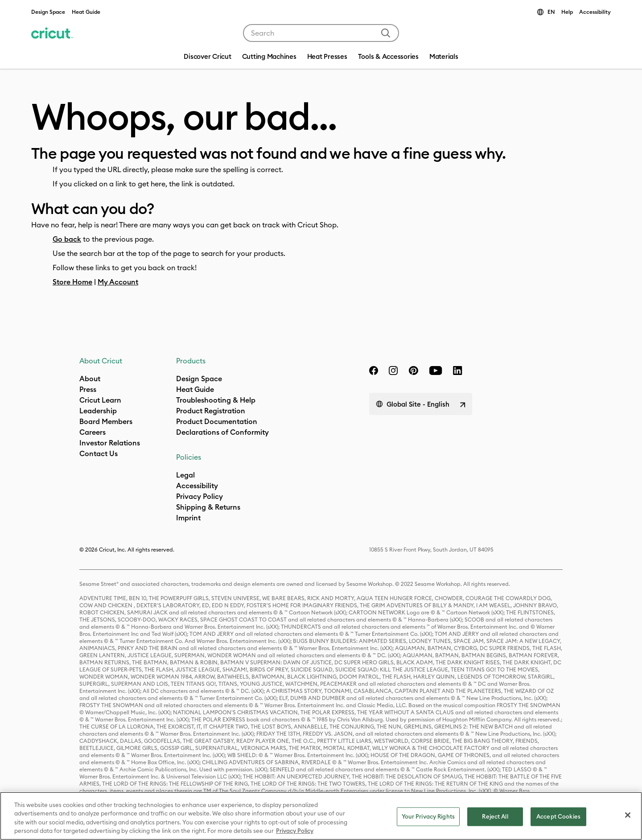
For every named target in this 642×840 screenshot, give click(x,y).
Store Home (72, 282)
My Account (118, 282)
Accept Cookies (558, 816)
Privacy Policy (200, 496)
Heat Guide (86, 12)
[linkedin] (458, 371)
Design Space (48, 12)
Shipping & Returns (208, 507)
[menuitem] (269, 58)
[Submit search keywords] (386, 33)
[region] (321, 816)
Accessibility (595, 12)
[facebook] (374, 371)
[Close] (628, 815)
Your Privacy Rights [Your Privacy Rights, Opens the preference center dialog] (428, 816)
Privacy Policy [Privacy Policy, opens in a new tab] (295, 831)
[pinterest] (413, 371)
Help (567, 12)
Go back (67, 239)
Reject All (495, 816)
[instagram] (393, 371)
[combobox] (321, 33)
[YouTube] (436, 371)
